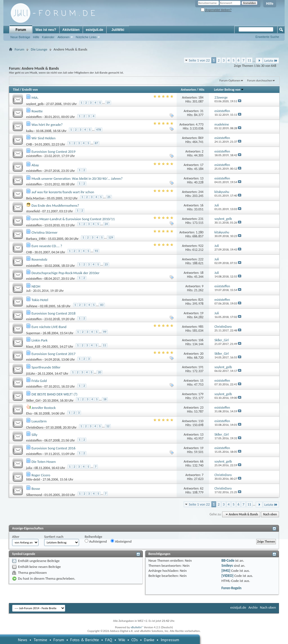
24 (106, 224)
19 (108, 103)
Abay (35, 165)
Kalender (48, 37)
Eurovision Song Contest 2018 (53, 313)
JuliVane (32, 306)
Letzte (271, 61)
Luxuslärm (39, 421)
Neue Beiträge (20, 37)
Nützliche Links (86, 37)
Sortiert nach (54, 537)
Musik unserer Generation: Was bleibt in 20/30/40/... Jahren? (77, 178)
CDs (135, 640)
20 (99, 372)
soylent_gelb (35, 104)
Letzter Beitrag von (229, 90)
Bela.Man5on (35, 198)
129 (111, 237)
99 (105, 332)
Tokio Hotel (40, 300)
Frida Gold (39, 381)
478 (99, 130)
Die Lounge (39, 49)
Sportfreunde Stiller (46, 367)
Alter (16, 537)
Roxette (37, 111)
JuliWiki (118, 30)
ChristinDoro (35, 427)
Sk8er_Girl (33, 400)
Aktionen (63, 37)
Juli (28, 291)
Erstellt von (30, 90)
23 (106, 264)
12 (108, 426)
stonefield (33, 211)
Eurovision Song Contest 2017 (53, 354)
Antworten (188, 90)
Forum (21, 30)
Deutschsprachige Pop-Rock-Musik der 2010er (66, 273)
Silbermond (34, 495)
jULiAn (31, 374)
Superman (33, 333)
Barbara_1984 (36, 239)
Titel (16, 90)
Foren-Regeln (231, 588)
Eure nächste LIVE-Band (49, 327)
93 (96, 251)
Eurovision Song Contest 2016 (53, 448)
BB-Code (228, 560)
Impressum (170, 640)
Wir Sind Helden (43, 138)
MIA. (35, 98)
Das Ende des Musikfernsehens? (55, 205)
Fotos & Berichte (85, 640)
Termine (40, 640)
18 (105, 399)
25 (109, 197)
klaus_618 (33, 347)
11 (249, 60)
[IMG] (226, 571)
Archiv (253, 607)
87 (96, 143)
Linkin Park (40, 340)
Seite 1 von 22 (199, 60)
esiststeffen (34, 117)
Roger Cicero (41, 475)
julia (29, 468)
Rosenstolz (39, 259)
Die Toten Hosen (44, 462)
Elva (29, 413)
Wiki (122, 640)
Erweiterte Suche (267, 37)
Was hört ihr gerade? (47, 125)
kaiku (30, 131)
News (23, 640)
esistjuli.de (94, 30)
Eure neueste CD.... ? (47, 246)
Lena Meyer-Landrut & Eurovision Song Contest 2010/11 (73, 219)
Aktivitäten (71, 30)
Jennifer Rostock (44, 408)
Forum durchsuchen (260, 80)
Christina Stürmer (45, 232)
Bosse (36, 489)
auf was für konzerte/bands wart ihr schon (63, 192)
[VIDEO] (227, 576)
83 (102, 305)
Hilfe (270, 4)
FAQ (109, 640)
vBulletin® (137, 627)
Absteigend (121, 541)
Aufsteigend (96, 541)
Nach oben (270, 514)
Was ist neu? (46, 30)
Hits (202, 90)
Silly (34, 435)
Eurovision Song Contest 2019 (53, 152)
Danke (149, 640)
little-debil (33, 479)
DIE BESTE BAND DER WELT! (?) (54, 394)
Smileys (227, 566)
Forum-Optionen (230, 80)
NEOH (36, 286)
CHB (29, 144)
